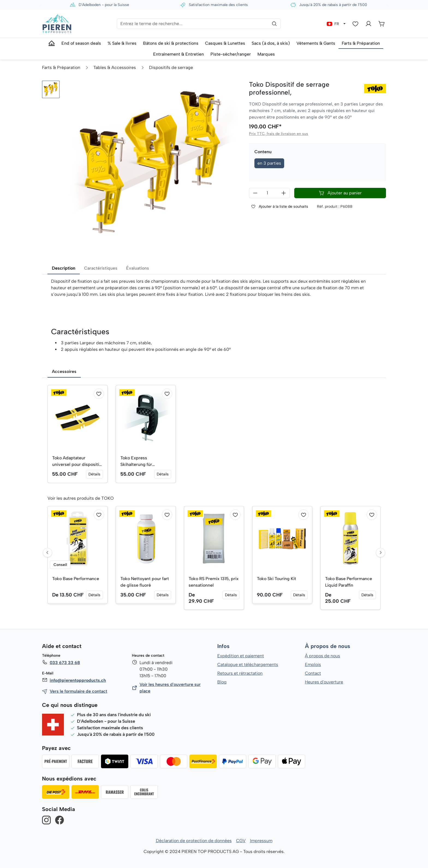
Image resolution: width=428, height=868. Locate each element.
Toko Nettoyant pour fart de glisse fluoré (145, 582)
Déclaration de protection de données (194, 841)
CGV (241, 841)
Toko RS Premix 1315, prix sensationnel (214, 582)
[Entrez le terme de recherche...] (199, 24)
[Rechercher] (274, 24)
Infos (223, 646)
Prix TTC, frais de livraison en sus (278, 134)
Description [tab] (64, 268)
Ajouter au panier (340, 193)
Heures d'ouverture (324, 682)
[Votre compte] (368, 24)
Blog (222, 682)
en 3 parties (269, 163)
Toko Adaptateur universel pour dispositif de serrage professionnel (77, 462)
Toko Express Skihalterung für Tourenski (136, 462)
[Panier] (382, 24)
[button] (51, 89)
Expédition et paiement (241, 656)
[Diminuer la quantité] (255, 193)
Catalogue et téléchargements (248, 664)
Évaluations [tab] (138, 268)
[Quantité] (269, 193)
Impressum (261, 841)
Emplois (313, 664)
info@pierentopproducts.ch (77, 680)
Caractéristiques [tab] (101, 268)
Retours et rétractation (240, 673)
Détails (94, 474)
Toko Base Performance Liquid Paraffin (349, 582)
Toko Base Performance (76, 579)
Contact (313, 673)
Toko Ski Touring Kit (277, 579)
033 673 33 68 (65, 663)
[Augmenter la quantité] (284, 193)
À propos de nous (327, 646)
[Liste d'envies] (355, 24)
